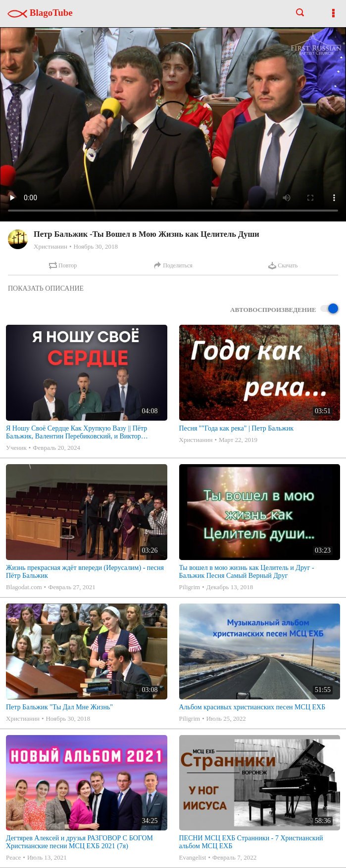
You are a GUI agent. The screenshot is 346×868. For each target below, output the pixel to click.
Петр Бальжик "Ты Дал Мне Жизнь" (59, 707)
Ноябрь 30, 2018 (95, 246)
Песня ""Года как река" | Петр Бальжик (237, 428)
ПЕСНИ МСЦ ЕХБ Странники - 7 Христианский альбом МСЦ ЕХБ (251, 842)
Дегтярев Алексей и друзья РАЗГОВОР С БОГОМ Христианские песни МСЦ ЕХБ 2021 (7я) (79, 842)
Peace (13, 857)
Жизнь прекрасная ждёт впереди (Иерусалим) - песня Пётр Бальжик (85, 572)
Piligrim (190, 587)
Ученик (16, 448)
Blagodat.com (24, 587)
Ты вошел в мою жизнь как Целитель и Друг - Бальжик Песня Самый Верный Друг (247, 572)
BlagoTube (40, 13)
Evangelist (193, 857)
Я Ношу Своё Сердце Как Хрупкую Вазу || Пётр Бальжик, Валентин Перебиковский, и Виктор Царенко (76, 433)
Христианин (50, 246)
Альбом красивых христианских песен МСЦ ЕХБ (252, 707)
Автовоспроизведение (284, 309)
